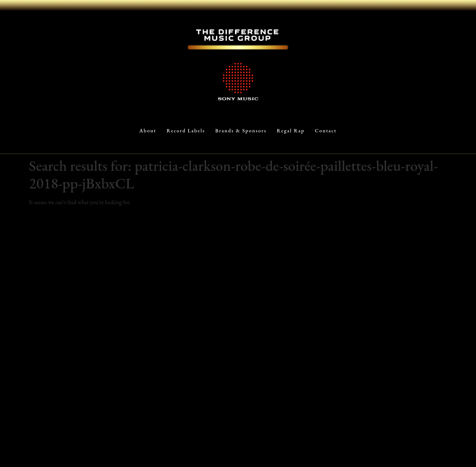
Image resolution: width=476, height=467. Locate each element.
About (148, 130)
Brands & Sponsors (241, 130)
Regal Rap (291, 130)
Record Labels (186, 130)
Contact (326, 130)
